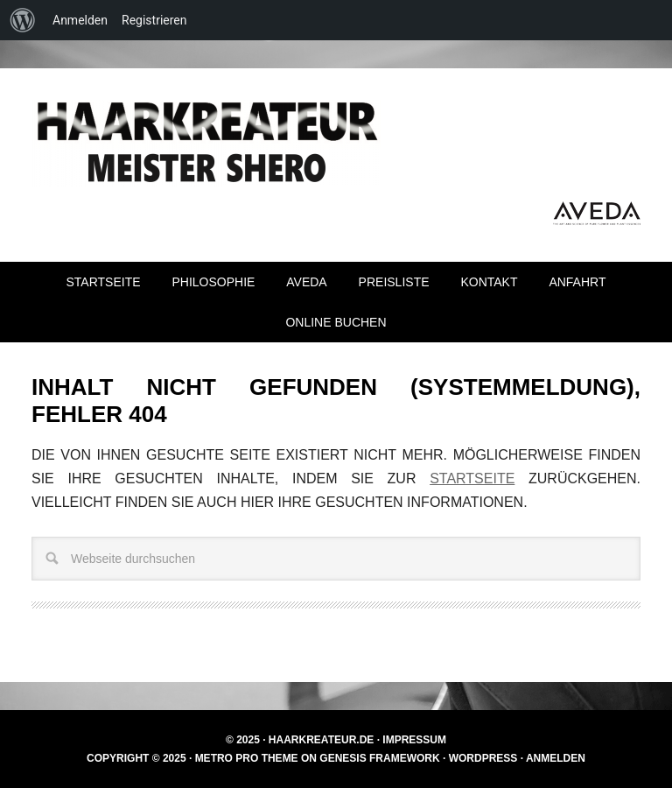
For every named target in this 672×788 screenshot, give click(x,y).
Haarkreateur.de (321, 740)
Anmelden (556, 758)
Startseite (472, 478)
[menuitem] (23, 20)
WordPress (483, 758)
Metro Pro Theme (247, 758)
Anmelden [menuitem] (80, 20)
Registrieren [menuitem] (154, 20)
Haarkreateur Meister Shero (206, 144)
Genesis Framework (379, 758)
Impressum (414, 740)
